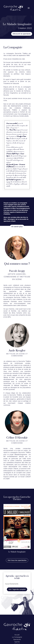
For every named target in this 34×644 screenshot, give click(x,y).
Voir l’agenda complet (17, 589)
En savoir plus (17, 227)
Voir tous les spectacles (17, 560)
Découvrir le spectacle (22, 34)
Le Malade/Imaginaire (17, 552)
